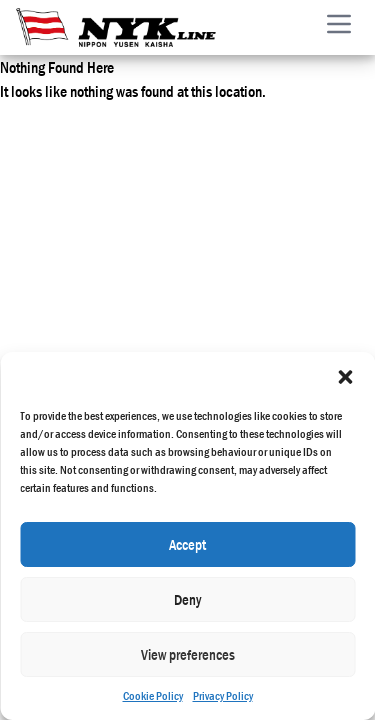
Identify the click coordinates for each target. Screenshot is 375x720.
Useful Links (212, 315)
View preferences (188, 654)
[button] (345, 377)
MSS (212, 267)
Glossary (213, 291)
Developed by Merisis (313, 277)
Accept (187, 544)
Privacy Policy (223, 696)
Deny (187, 599)
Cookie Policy (153, 696)
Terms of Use (213, 195)
